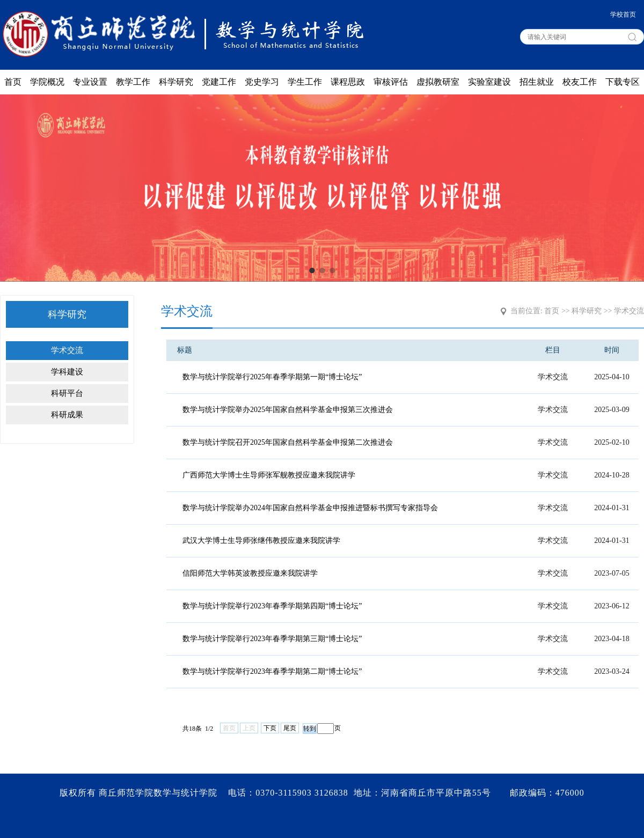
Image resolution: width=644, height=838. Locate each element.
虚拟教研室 (438, 82)
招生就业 (537, 82)
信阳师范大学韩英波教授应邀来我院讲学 (250, 573)
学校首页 (623, 14)
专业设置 (90, 82)
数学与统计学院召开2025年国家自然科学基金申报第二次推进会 (288, 442)
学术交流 (67, 350)
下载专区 (623, 82)
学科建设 (67, 372)
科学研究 (176, 82)
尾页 (290, 728)
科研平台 (67, 393)
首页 (13, 82)
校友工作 (580, 82)
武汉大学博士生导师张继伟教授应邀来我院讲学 (261, 541)
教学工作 (133, 82)
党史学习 (262, 82)
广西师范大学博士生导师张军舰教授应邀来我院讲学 (269, 475)
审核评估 (391, 82)
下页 (270, 728)
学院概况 (47, 82)
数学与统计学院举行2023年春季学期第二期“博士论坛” (272, 671)
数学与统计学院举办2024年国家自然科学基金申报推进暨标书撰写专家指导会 (310, 508)
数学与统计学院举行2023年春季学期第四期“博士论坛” (272, 606)
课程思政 (348, 82)
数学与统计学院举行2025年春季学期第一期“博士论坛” (272, 377)
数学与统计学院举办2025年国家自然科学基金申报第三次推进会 (288, 410)
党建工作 (219, 82)
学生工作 (305, 82)
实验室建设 (489, 82)
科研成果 (67, 415)
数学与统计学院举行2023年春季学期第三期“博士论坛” (272, 639)
